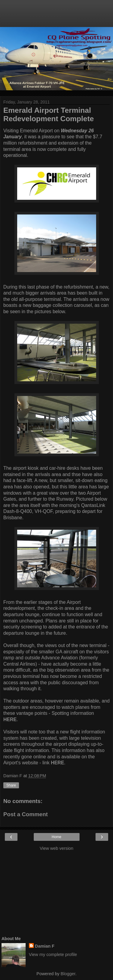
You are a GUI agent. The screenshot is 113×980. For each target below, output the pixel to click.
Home (56, 837)
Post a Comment (26, 814)
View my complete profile (53, 955)
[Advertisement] (57, 16)
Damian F (45, 946)
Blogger (68, 974)
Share (11, 785)
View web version (57, 848)
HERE (58, 763)
